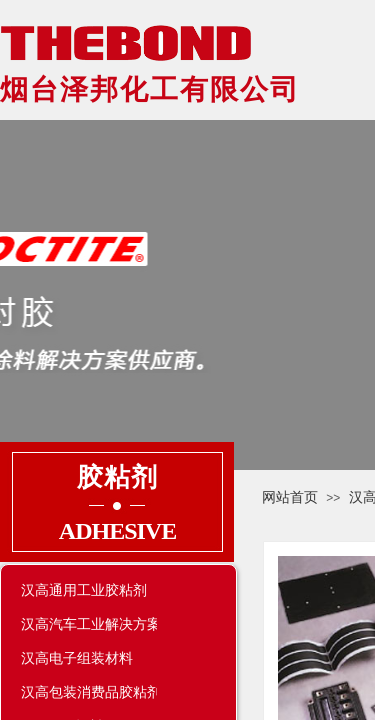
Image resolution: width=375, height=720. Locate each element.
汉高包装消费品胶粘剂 (89, 692)
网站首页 (290, 497)
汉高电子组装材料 (77, 658)
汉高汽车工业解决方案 (89, 624)
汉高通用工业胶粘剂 (84, 590)
